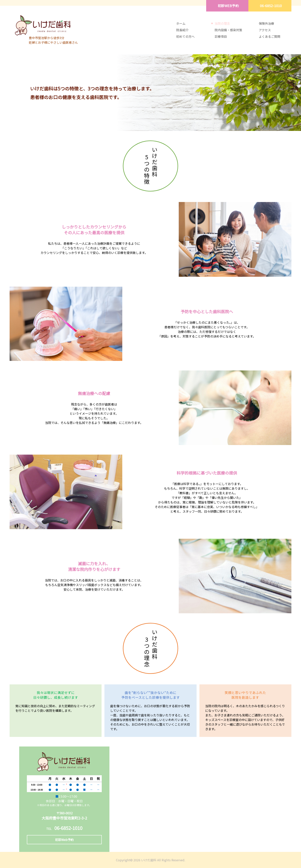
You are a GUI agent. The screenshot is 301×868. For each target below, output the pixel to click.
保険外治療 (266, 23)
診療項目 (221, 36)
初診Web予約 (64, 840)
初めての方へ (185, 36)
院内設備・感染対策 (228, 30)
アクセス (265, 30)
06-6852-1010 (271, 6)
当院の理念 (222, 23)
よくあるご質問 (270, 36)
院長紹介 (182, 30)
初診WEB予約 (228, 6)
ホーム (181, 23)
